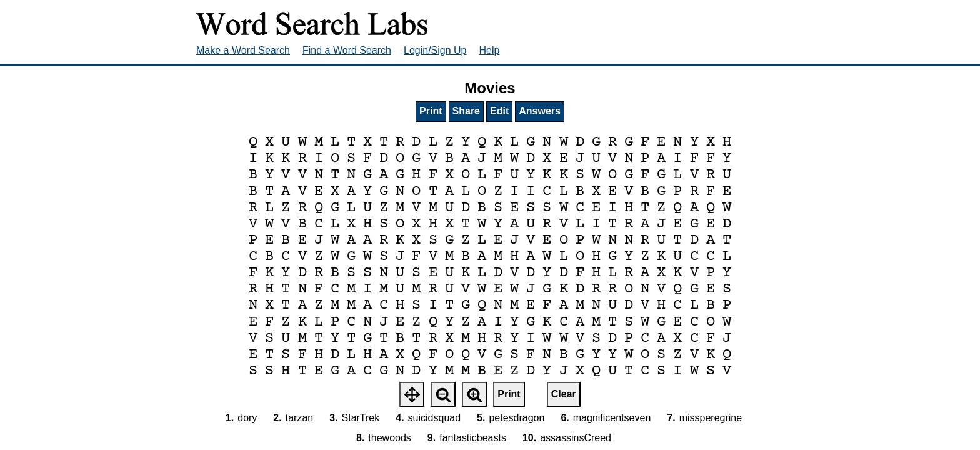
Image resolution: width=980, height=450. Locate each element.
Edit (499, 111)
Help (490, 50)
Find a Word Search (347, 50)
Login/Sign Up (435, 50)
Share (466, 111)
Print (431, 111)
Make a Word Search (243, 50)
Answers (540, 111)
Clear (564, 394)
